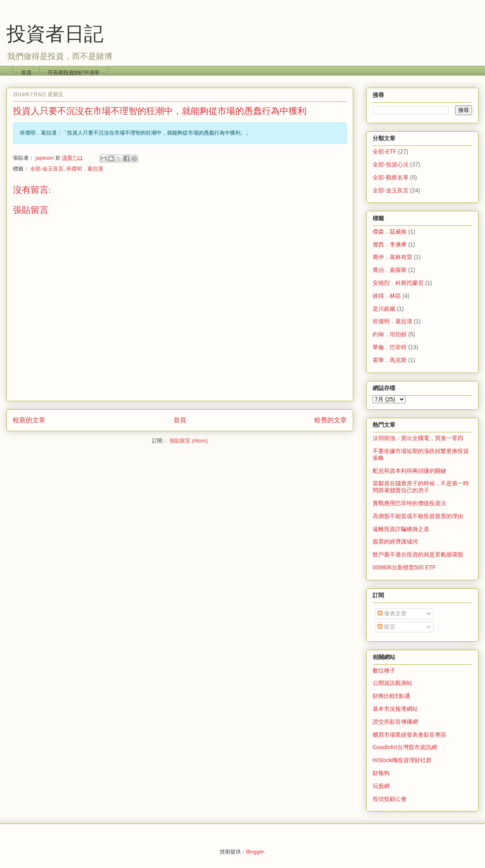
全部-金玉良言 (47, 169)
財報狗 (381, 773)
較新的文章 (29, 420)
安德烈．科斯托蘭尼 (398, 283)
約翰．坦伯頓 (390, 334)
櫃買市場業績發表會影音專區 (409, 735)
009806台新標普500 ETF (404, 567)
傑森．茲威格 (390, 232)
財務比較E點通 (391, 696)
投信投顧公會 (390, 799)
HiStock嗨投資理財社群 (402, 760)
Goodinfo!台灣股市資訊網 (405, 747)
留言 (386, 627)
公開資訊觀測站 (392, 683)
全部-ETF (385, 152)
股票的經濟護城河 (395, 541)
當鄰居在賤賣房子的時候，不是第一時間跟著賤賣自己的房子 (421, 487)
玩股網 (381, 786)
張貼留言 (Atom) (189, 441)
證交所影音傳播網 (395, 722)
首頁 (26, 71)
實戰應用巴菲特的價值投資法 (409, 503)
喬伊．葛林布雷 (392, 257)
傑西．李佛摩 (390, 244)
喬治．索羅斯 (390, 270)
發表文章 (392, 613)
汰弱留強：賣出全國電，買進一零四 (418, 438)
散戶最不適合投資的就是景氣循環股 (418, 554)
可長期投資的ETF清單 (74, 71)
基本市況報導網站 (395, 709)
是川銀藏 (384, 309)
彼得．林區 (387, 296)
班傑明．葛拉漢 (85, 169)
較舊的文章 (331, 420)
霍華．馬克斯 (390, 360)
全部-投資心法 (391, 164)
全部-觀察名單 (391, 177)
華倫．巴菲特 (390, 347)
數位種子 (384, 670)
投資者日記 (55, 34)
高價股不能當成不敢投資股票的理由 (418, 516)
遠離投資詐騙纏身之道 (401, 529)
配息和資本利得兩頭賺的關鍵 (409, 471)
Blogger (255, 852)
